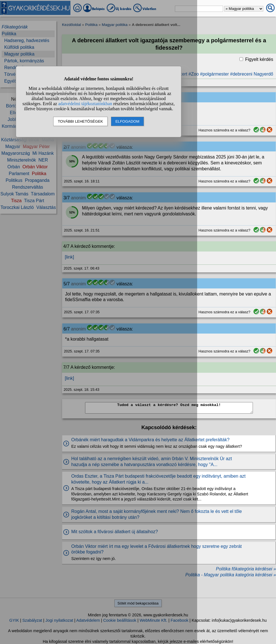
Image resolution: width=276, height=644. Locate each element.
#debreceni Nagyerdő (252, 74)
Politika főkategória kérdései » (246, 569)
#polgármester (214, 74)
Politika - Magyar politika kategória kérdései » (231, 575)
